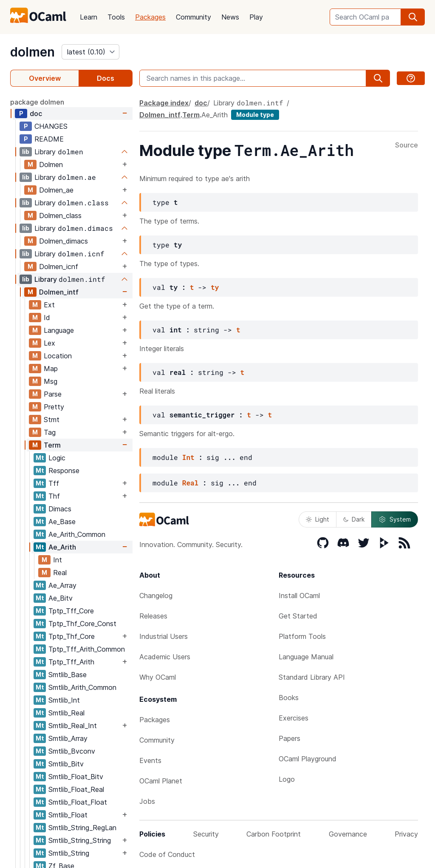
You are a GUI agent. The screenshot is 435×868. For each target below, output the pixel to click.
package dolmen (37, 102)
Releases (153, 616)
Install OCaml (299, 596)
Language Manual (306, 657)
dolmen (32, 52)
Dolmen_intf (59, 292)
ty (215, 287)
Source (407, 145)
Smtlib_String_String (80, 840)
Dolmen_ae (56, 190)
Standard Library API (312, 677)
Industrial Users (164, 636)
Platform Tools (302, 636)
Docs (106, 78)
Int (58, 560)
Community (193, 17)
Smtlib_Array (68, 738)
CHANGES (51, 126)
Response (64, 471)
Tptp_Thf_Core (72, 636)
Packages (150, 17)
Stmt (52, 420)
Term (52, 445)
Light (318, 519)
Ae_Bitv (61, 598)
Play (256, 17)
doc (36, 113)
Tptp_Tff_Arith (71, 662)
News (230, 17)
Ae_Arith (62, 547)
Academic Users (165, 657)
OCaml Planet (161, 781)
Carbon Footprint (274, 834)
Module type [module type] (255, 115)
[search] (413, 17)
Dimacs (60, 509)
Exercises (294, 718)
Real (60, 573)
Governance (348, 834)
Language (59, 330)
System (395, 519)
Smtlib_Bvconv (72, 751)
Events (150, 760)
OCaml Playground (308, 759)
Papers (290, 738)
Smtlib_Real (66, 713)
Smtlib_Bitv (66, 764)
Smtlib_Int (64, 700)
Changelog (156, 596)
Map (51, 369)
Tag (50, 432)
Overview (45, 78)
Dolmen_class (60, 216)
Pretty (54, 407)
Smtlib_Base (68, 675)
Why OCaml (158, 677)
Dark (354, 519)
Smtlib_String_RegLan (82, 828)
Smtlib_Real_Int (73, 726)
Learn (89, 17)
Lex (49, 343)
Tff (54, 483)
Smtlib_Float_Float (78, 802)
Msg (51, 381)
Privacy (406, 834)
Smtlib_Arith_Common (82, 687)
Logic (57, 458)
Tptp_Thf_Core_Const (82, 624)
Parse (53, 394)
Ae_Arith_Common (77, 534)
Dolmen (51, 165)
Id (47, 318)
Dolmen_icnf (59, 267)
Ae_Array (62, 585)
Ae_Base (62, 522)
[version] (90, 52)
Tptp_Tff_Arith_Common (87, 649)
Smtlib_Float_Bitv (76, 777)
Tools (116, 17)
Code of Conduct (167, 854)
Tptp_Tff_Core (71, 611)
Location (58, 356)
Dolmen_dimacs (64, 241)
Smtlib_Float (68, 815)
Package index (164, 103)
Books (289, 698)
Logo (287, 779)
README (49, 139)
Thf (54, 496)
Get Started (298, 616)
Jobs (147, 801)
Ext (49, 305)
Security (206, 834)
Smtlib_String (69, 853)
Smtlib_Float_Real (76, 789)
